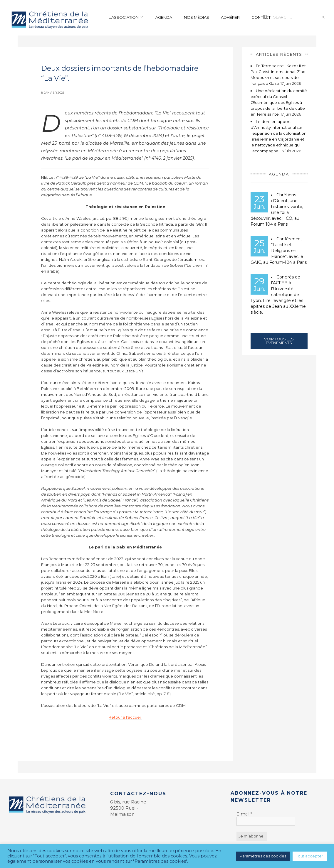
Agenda (164, 17)
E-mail (244, 814)
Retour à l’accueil (125, 717)
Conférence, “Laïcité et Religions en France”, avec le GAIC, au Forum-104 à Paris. (279, 251)
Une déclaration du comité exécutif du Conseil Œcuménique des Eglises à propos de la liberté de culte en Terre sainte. (279, 102)
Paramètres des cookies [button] (263, 856)
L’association (124, 17)
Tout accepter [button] (310, 856)
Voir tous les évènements (279, 341)
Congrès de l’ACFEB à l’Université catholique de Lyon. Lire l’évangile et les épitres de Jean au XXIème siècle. (278, 295)
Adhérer (230, 17)
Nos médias (197, 17)
